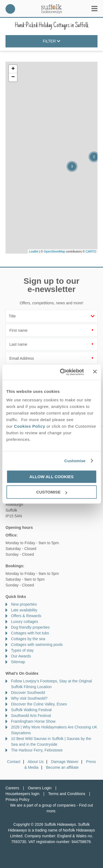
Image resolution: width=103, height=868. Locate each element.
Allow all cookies (51, 477)
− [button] (13, 77)
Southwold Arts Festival (31, 716)
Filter (51, 41)
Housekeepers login (23, 794)
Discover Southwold (28, 693)
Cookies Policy (30, 426)
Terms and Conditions (67, 794)
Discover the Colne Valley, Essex (39, 704)
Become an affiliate (62, 767)
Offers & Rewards (26, 616)
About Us (36, 762)
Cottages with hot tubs (30, 633)
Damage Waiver (65, 762)
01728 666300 (10, 9)
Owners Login (40, 788)
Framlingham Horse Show (33, 721)
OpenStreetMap (54, 251)
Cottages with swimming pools (37, 645)
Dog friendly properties (30, 627)
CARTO (91, 251)
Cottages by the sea (28, 639)
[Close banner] (95, 372)
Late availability (24, 610)
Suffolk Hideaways (52, 9)
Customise (75, 461)
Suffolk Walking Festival (31, 710)
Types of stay (22, 650)
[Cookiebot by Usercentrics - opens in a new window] (62, 372)
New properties (24, 604)
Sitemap (18, 662)
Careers (12, 788)
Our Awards (21, 656)
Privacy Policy (17, 799)
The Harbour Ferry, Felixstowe (37, 750)
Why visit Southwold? (29, 698)
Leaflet (34, 251)
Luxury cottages (25, 622)
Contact (14, 762)
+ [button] (13, 69)
